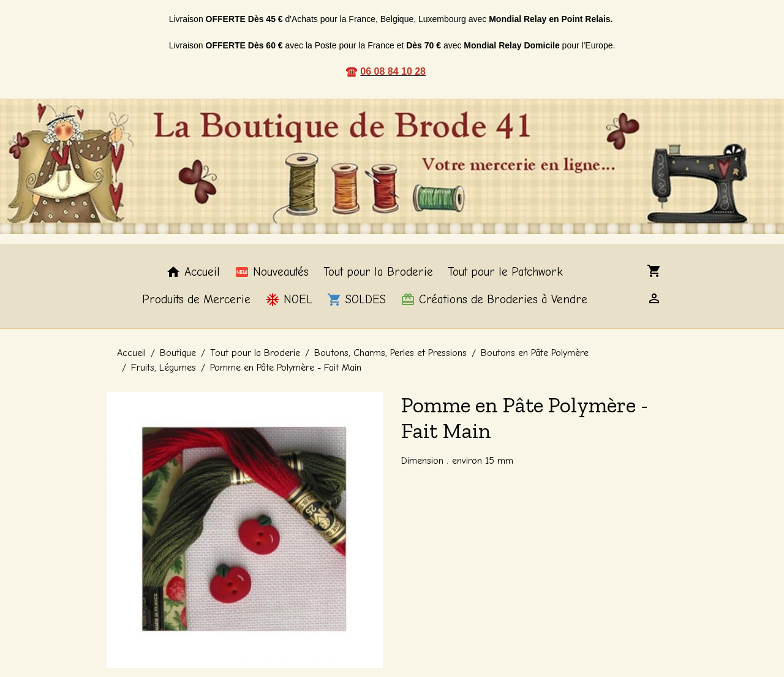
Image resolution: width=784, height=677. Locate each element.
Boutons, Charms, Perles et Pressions (390, 353)
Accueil (193, 272)
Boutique (178, 353)
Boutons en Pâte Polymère (535, 353)
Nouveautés (272, 272)
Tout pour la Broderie (378, 272)
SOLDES (356, 300)
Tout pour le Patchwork (505, 272)
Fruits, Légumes (164, 368)
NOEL (289, 300)
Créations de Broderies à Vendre (494, 300)
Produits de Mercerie (196, 300)
